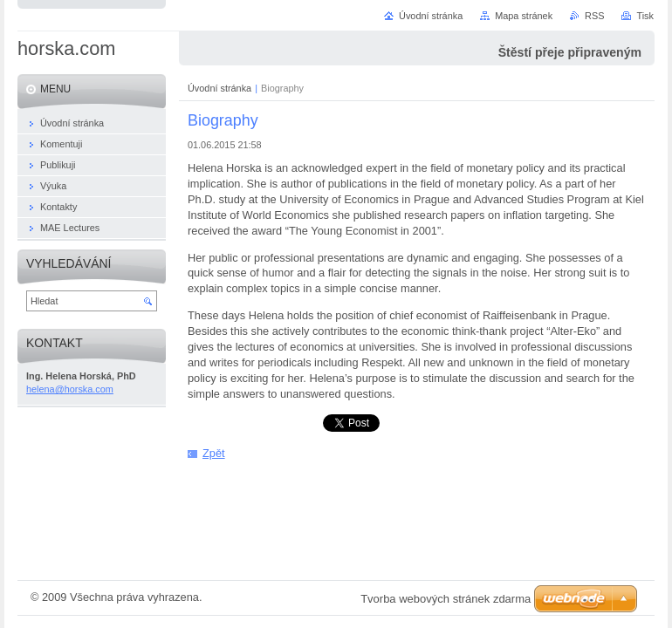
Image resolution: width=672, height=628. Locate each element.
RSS (594, 16)
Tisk (645, 16)
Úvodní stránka (219, 88)
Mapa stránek (524, 16)
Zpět (214, 453)
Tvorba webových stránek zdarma (446, 599)
